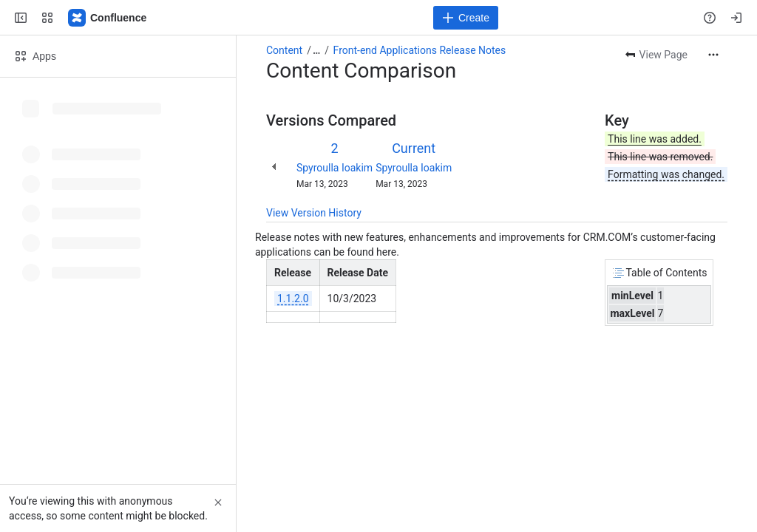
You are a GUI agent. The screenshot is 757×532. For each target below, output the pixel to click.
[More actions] (713, 55)
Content (284, 50)
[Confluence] (108, 18)
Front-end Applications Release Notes (420, 50)
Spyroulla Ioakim (335, 168)
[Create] (466, 18)
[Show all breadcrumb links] (316, 50)
